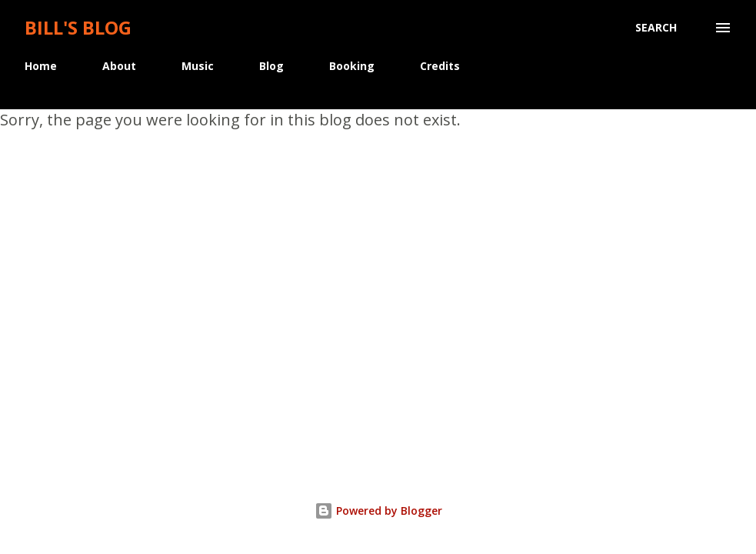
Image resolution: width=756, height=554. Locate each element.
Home (41, 66)
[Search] (656, 28)
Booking (352, 66)
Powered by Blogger (378, 511)
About (119, 66)
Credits (440, 66)
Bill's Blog (78, 27)
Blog (271, 66)
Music (198, 66)
